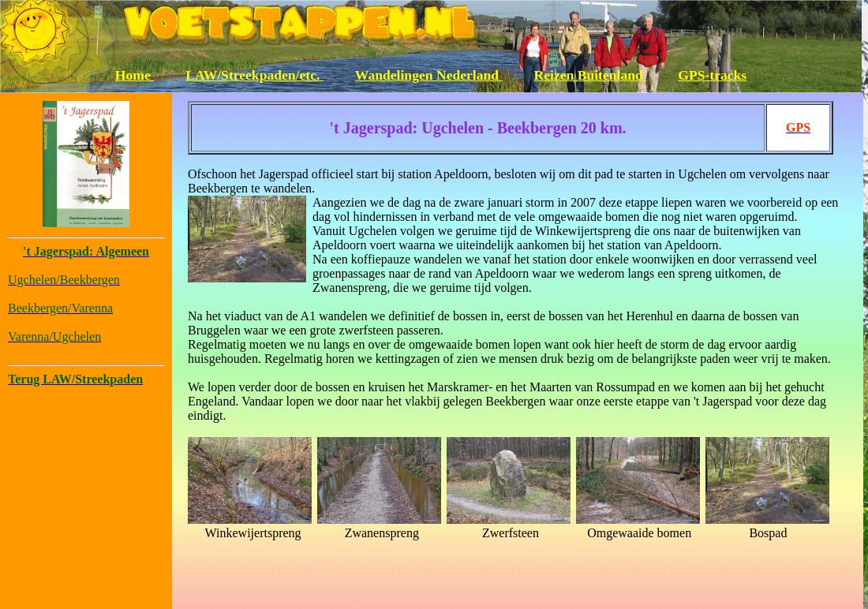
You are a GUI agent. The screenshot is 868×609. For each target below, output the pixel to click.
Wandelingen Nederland (429, 75)
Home (135, 75)
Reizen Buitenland (591, 75)
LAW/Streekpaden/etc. (254, 75)
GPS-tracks (712, 75)
